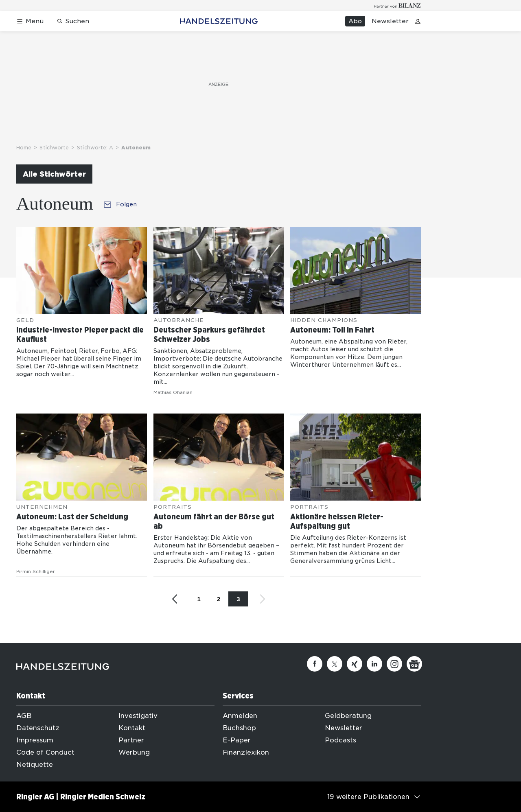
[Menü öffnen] (30, 21)
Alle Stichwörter (54, 174)
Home (24, 148)
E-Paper (237, 740)
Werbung (134, 752)
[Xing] (355, 664)
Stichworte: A (95, 148)
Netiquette (35, 765)
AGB (24, 716)
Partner (131, 740)
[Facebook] (315, 664)
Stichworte (54, 148)
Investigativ (138, 716)
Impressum (35, 740)
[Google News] (414, 664)
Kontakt (132, 728)
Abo (355, 21)
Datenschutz (38, 728)
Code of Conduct (45, 752)
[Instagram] (394, 664)
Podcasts (340, 740)
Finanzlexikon (246, 752)
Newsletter (390, 21)
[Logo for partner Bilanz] (397, 5)
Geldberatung (348, 716)
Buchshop (239, 728)
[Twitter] (335, 664)
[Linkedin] (374, 664)
